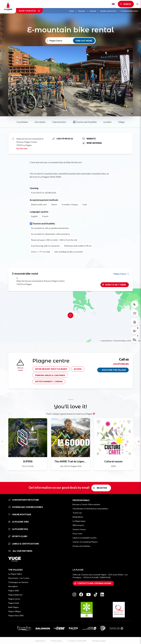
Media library (78, 517)
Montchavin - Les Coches (19, 578)
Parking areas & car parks (50, 375)
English (113, 4)
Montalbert (13, 586)
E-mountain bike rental (129, 11)
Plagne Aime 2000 (16, 615)
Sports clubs (18, 536)
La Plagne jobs (18, 522)
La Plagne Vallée (15, 574)
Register (102, 488)
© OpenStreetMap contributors (123, 341)
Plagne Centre (121, 274)
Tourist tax (77, 513)
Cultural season (113, 461)
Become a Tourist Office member (86, 504)
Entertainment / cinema (49, 381)
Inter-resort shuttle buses (51, 369)
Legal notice (40, 641)
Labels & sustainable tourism (85, 538)
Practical (94, 11)
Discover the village (114, 370)
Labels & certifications (24, 544)
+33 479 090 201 (121, 364)
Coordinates (22, 122)
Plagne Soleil (14, 603)
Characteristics (59, 122)
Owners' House (79, 529)
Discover (83, 11)
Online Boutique (20, 514)
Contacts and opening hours (94, 583)
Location (107, 122)
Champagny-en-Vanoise (18, 582)
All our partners (20, 551)
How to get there (116, 285)
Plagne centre (14, 599)
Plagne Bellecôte (15, 595)
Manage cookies (99, 641)
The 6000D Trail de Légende (71, 461)
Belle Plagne (13, 607)
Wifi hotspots (78, 525)
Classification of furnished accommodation (90, 509)
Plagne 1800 (14, 591)
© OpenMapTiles (106, 341)
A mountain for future (24, 500)
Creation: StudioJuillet (77, 641)
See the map (22, 148)
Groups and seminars (81, 546)
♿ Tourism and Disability (85, 122)
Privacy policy (57, 641)
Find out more (84, 41)
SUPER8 (28, 461)
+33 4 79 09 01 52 (63, 139)
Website (89, 139)
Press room (77, 534)
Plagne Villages (15, 611)
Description (40, 122)
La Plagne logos (79, 521)
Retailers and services (110, 11)
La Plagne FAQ (18, 529)
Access (78, 369)
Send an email (92, 143)
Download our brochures (26, 507)
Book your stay (29, 11)
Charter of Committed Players (85, 542)
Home (73, 11)
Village (121, 122)
